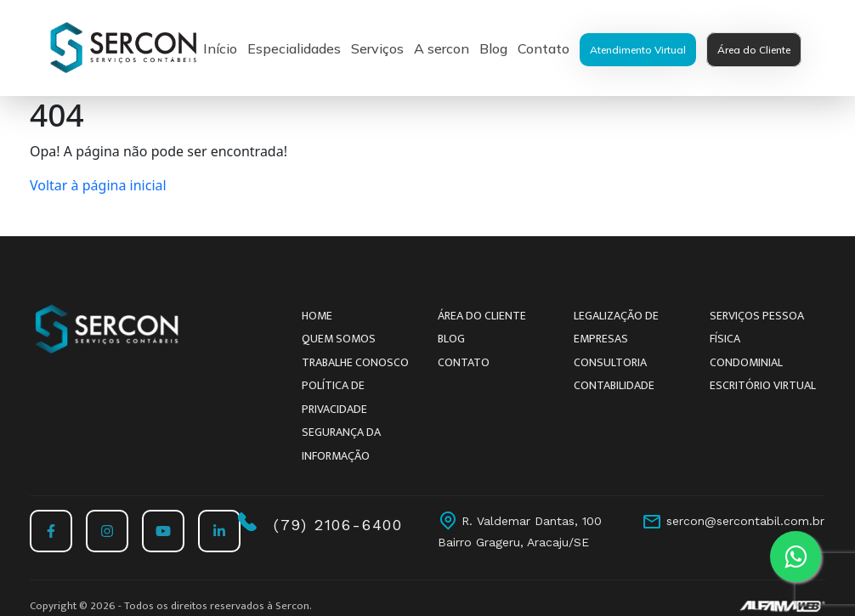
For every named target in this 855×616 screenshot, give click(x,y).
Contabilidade (614, 385)
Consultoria (610, 362)
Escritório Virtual (763, 385)
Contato (544, 48)
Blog (493, 48)
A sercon (442, 48)
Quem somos (339, 339)
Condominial (746, 362)
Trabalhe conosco (355, 362)
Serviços (377, 48)
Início (220, 48)
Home (317, 316)
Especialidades (294, 48)
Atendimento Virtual (638, 50)
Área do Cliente (754, 50)
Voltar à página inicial (98, 185)
